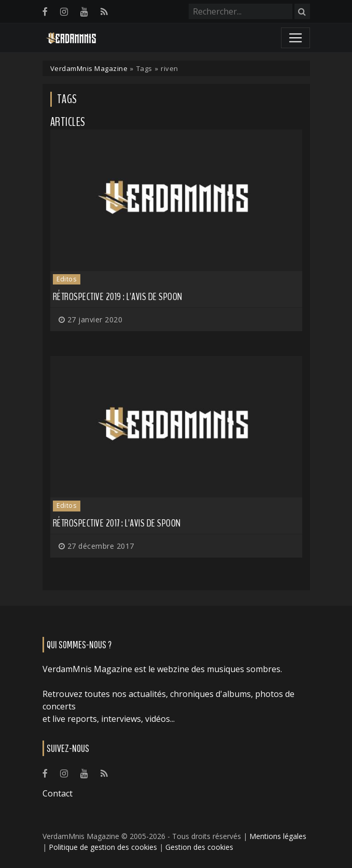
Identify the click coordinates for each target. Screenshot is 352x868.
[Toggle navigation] (295, 38)
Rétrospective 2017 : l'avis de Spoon (117, 523)
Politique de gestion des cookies (103, 847)
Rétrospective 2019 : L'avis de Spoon (118, 297)
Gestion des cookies (199, 847)
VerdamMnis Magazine (89, 68)
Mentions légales (278, 836)
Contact (58, 793)
